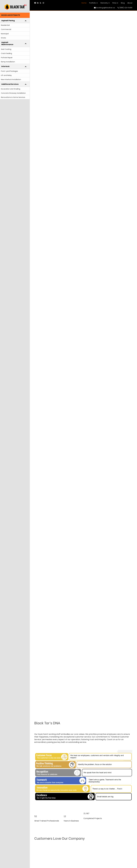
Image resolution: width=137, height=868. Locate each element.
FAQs (114, 3)
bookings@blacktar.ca (104, 8)
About (130, 3)
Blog (123, 3)
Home (84, 3)
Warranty (104, 3)
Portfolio (93, 3)
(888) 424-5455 (125, 8)
